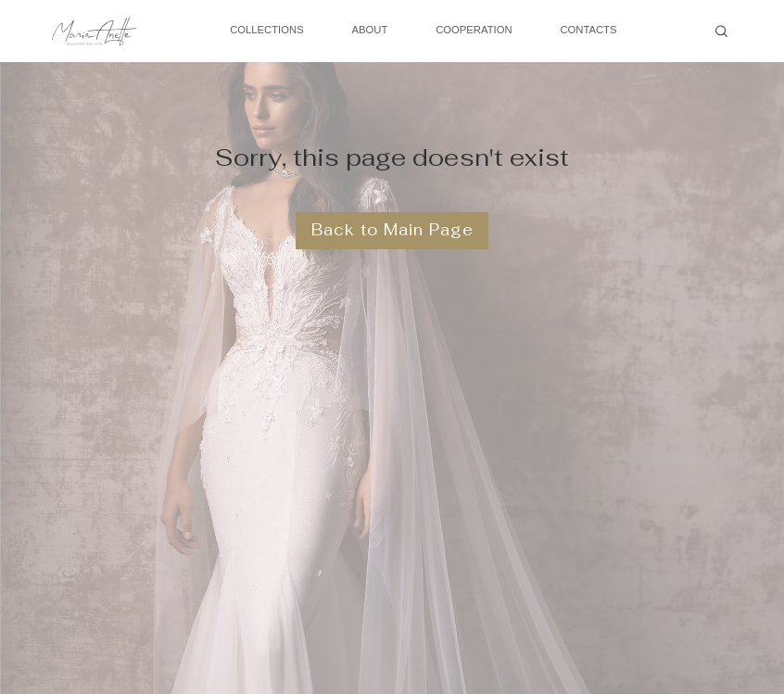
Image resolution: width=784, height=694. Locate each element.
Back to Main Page (392, 230)
